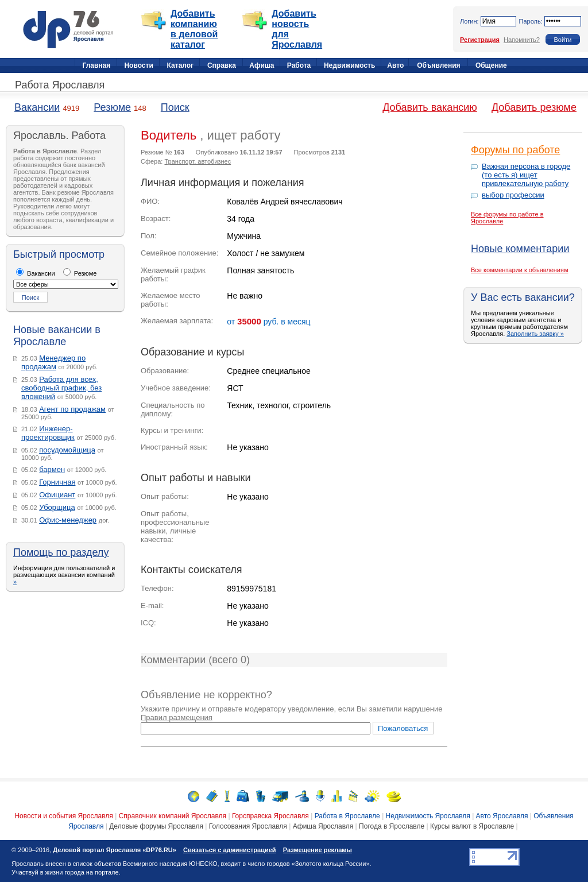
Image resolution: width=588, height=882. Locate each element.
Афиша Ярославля (323, 826)
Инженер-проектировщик (48, 433)
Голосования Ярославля (248, 826)
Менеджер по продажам (53, 362)
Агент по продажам (72, 409)
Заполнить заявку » (535, 334)
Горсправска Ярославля (270, 816)
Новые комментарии (520, 249)
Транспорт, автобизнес (198, 161)
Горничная (57, 482)
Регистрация (480, 40)
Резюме (112, 107)
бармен (52, 469)
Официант (57, 495)
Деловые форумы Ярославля (156, 826)
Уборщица (57, 507)
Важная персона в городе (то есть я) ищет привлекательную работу (526, 175)
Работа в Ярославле (347, 816)
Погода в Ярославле (392, 826)
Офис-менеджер (68, 520)
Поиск (175, 107)
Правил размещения (177, 717)
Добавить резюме (534, 107)
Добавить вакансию (430, 107)
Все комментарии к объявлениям (520, 270)
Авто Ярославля (502, 816)
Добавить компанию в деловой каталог (194, 29)
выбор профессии (513, 195)
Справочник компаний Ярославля (173, 816)
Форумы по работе (515, 150)
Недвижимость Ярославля (428, 816)
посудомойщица (67, 450)
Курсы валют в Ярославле (472, 826)
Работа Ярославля (60, 85)
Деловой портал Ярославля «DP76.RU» (115, 850)
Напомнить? (522, 40)
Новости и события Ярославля (63, 816)
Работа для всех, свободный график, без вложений (61, 388)
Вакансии (37, 107)
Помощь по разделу (61, 552)
